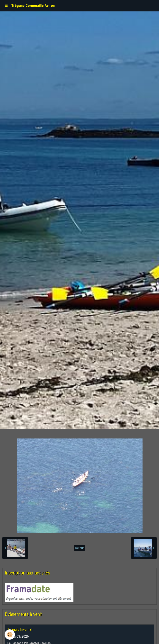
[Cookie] (10, 635)
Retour (79, 548)
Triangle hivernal (20, 629)
